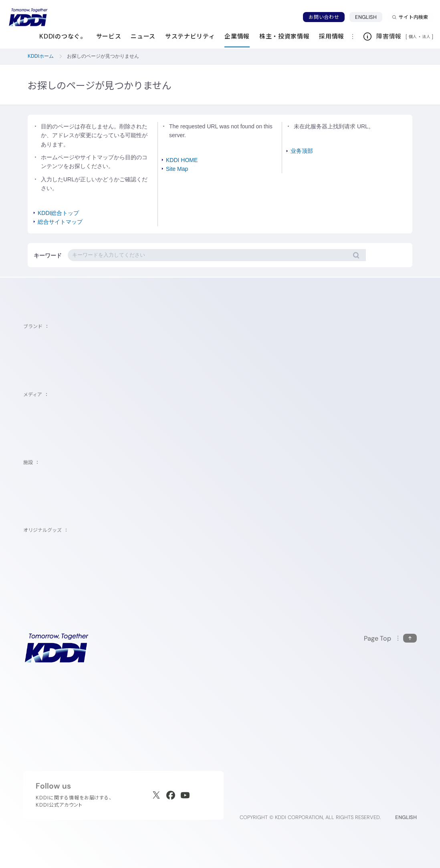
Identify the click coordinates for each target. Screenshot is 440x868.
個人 (413, 37)
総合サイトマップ (60, 222)
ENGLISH (369, 17)
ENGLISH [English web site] (406, 817)
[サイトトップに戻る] (28, 17)
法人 (427, 37)
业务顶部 (302, 151)
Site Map (177, 169)
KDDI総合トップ (58, 213)
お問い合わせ (324, 17)
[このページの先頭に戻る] (390, 638)
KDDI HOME (182, 160)
